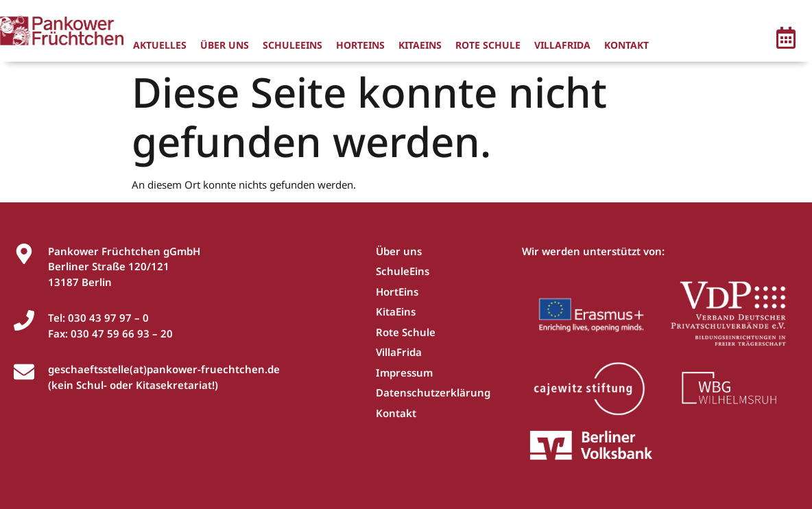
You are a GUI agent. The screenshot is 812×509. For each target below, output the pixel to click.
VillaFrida (562, 45)
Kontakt (626, 45)
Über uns (225, 45)
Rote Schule (488, 45)
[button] (786, 40)
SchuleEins (292, 45)
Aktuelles (160, 45)
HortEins (360, 45)
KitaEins (420, 45)
